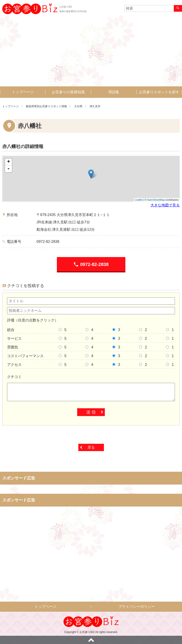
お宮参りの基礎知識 (68, 92)
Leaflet (139, 200)
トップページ (23, 92)
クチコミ (14, 377)
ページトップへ (91, 640)
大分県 (78, 106)
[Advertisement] (91, 52)
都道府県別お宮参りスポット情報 (46, 106)
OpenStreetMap (156, 200)
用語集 (114, 92)
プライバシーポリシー (137, 607)
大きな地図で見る (165, 205)
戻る (91, 447)
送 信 (91, 412)
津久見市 (95, 106)
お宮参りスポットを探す (159, 92)
